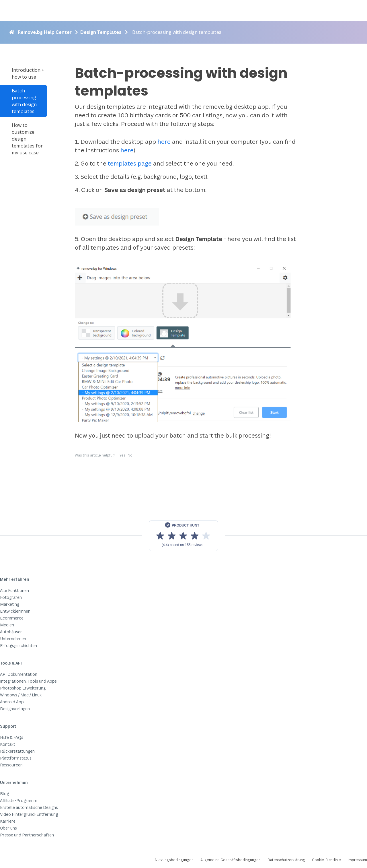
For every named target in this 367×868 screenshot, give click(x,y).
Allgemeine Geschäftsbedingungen (231, 860)
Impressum (357, 860)
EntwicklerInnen (15, 611)
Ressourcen (11, 765)
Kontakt (8, 744)
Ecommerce (12, 618)
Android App (12, 702)
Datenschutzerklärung (286, 860)
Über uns (8, 828)
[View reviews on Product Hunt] (183, 536)
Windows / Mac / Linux (21, 695)
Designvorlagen (15, 709)
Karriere (8, 821)
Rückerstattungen (17, 751)
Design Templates (101, 32)
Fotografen (11, 597)
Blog (4, 794)
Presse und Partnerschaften (27, 835)
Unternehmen (13, 639)
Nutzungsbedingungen (174, 860)
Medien (7, 625)
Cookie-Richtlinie (326, 860)
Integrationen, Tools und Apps (28, 681)
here (164, 142)
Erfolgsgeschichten (18, 645)
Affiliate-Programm (19, 800)
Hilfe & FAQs (12, 737)
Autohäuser (11, 632)
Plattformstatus (16, 758)
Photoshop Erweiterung (23, 688)
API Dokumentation (19, 674)
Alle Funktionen (14, 590)
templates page (129, 163)
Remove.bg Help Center (45, 32)
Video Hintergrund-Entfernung (29, 814)
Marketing (10, 604)
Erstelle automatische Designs (29, 807)
